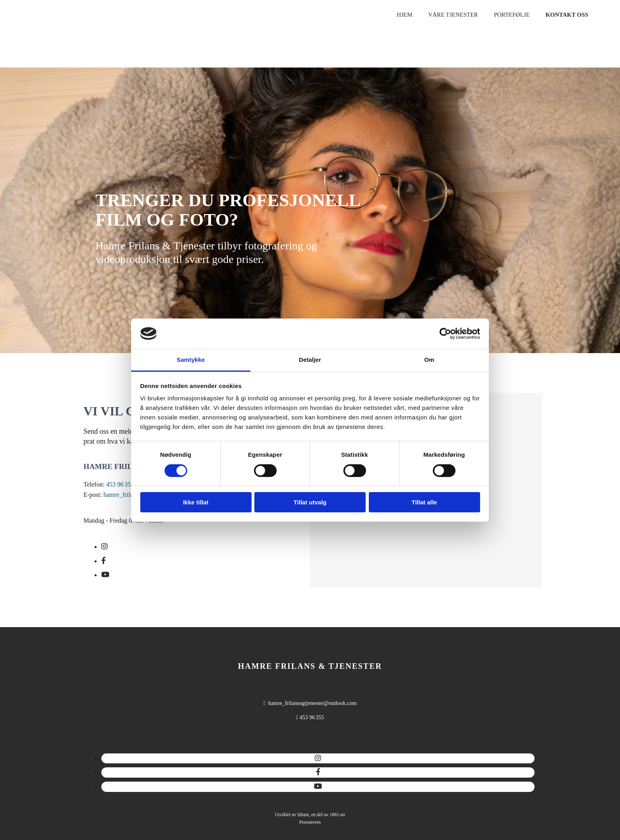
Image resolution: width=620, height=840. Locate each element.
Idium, (304, 815)
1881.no (337, 815)
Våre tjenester (453, 15)
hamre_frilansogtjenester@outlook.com (312, 703)
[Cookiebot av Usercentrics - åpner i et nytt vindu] (445, 334)
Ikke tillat (196, 502)
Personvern (310, 822)
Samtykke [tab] (191, 360)
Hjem (404, 15)
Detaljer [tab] (310, 360)
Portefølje (512, 15)
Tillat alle (424, 502)
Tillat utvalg (310, 502)
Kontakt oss (567, 15)
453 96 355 (120, 484)
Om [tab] (429, 360)
